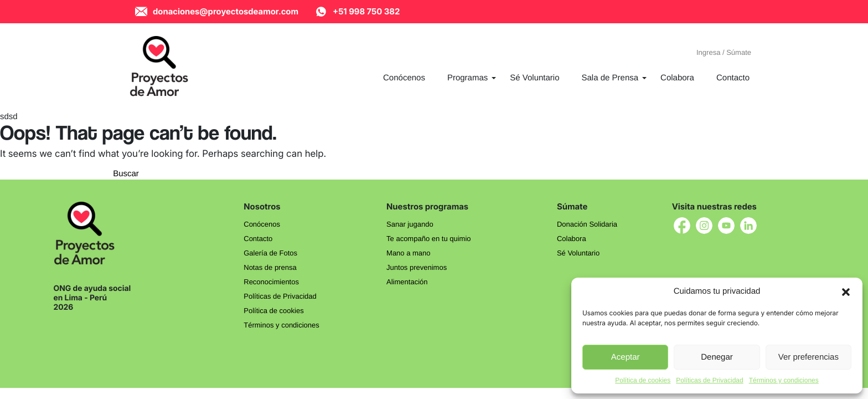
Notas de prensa (270, 267)
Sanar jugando (410, 224)
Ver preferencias (808, 357)
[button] (846, 291)
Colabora (572, 239)
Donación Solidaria (587, 224)
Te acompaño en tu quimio (428, 239)
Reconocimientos (271, 282)
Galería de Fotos (270, 253)
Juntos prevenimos (417, 267)
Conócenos (262, 224)
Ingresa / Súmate (724, 52)
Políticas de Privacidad (709, 380)
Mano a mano (409, 253)
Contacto (258, 239)
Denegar (717, 357)
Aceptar (626, 357)
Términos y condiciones (784, 380)
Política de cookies (643, 380)
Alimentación (407, 282)
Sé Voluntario (578, 253)
